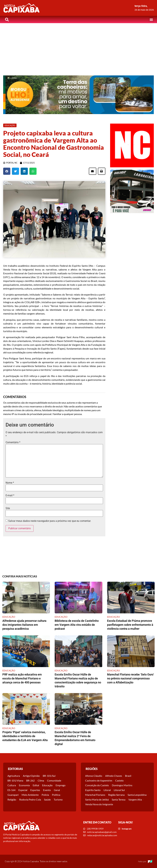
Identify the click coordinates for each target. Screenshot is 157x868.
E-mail (10, 495)
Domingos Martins (122, 785)
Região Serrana (116, 795)
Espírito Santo (93, 790)
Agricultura (14, 776)
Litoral (107, 790)
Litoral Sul (119, 790)
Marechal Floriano (95, 795)
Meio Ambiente (30, 795)
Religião (12, 799)
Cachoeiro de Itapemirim (99, 780)
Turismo (58, 799)
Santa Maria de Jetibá (97, 799)
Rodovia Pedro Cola (30, 799)
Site (8, 508)
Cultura (12, 785)
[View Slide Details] (78, 95)
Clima (41, 780)
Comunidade (54, 780)
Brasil (128, 776)
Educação (47, 785)
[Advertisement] (78, 47)
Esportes (35, 790)
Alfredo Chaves (114, 776)
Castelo (119, 780)
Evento (47, 790)
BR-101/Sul (49, 776)
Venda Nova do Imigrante (99, 804)
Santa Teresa (119, 799)
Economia (24, 785)
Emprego (61, 785)
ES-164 (11, 790)
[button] (151, 20)
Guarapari (13, 795)
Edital (36, 785)
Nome (10, 483)
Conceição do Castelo (97, 785)
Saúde (47, 799)
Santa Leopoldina (137, 795)
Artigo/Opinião (31, 776)
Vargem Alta (135, 799)
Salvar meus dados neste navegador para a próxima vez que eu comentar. (50, 521)
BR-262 (30, 780)
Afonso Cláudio (94, 776)
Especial (23, 790)
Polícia (45, 795)
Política (56, 795)
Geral (57, 790)
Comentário (13, 442)
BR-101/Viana (15, 780)
